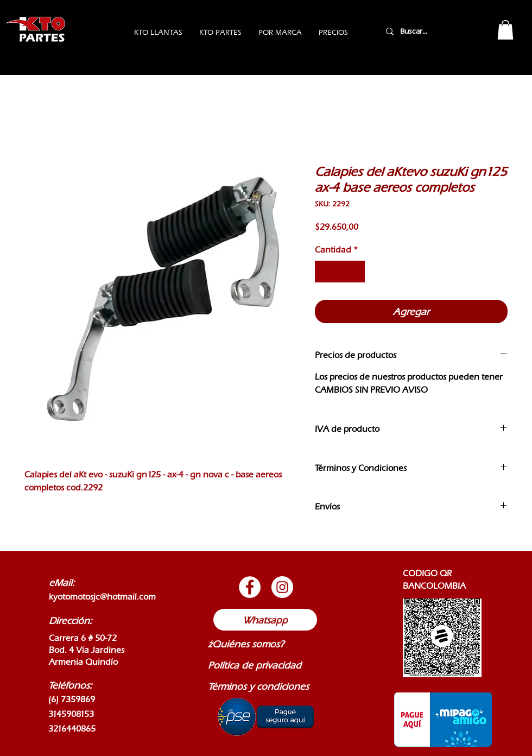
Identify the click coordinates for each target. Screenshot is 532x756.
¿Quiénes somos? (246, 644)
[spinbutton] (340, 272)
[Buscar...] (428, 31)
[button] (505, 30)
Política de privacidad (255, 665)
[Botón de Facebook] (250, 587)
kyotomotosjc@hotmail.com (102, 597)
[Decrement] (324, 272)
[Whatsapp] (265, 620)
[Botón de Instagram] (282, 587)
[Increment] (356, 272)
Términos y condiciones (258, 686)
